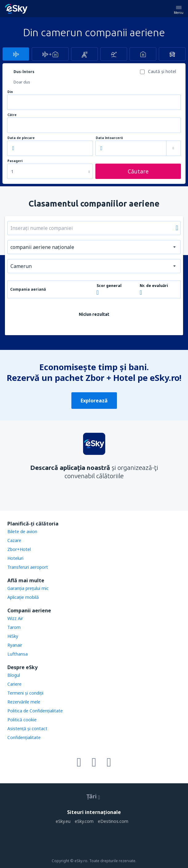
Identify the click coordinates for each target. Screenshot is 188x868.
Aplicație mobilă (23, 597)
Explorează (94, 401)
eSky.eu (63, 821)
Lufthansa (18, 654)
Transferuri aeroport (28, 567)
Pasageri (15, 161)
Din (10, 92)
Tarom (14, 627)
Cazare (14, 540)
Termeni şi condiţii (25, 693)
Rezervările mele (24, 702)
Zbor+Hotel (19, 549)
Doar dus (22, 82)
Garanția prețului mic (28, 588)
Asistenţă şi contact (27, 728)
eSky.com (84, 821)
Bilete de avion (22, 531)
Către (12, 115)
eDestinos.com (113, 821)
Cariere (14, 684)
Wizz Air (15, 618)
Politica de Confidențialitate (35, 711)
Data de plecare (21, 138)
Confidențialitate (24, 737)
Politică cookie (22, 720)
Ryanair (15, 645)
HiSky (13, 636)
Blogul (14, 675)
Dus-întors (24, 72)
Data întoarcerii (109, 138)
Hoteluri (15, 558)
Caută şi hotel (162, 71)
